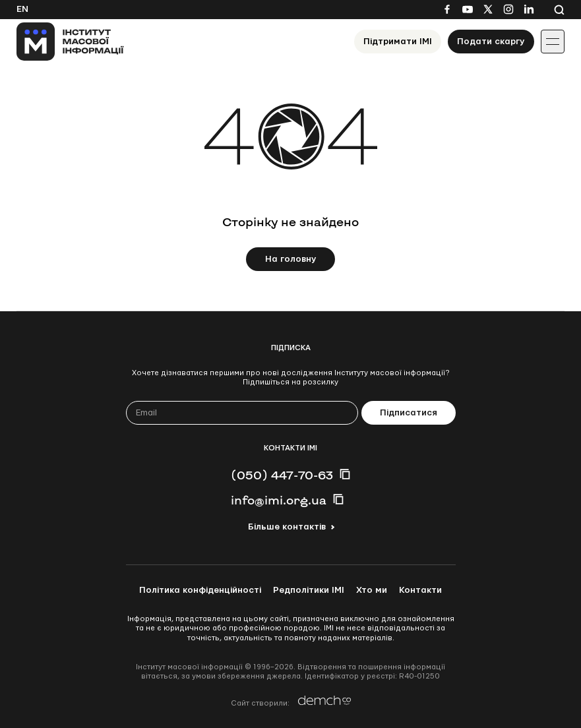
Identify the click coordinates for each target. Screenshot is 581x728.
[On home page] (70, 42)
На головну (291, 259)
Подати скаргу (491, 42)
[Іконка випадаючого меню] (553, 42)
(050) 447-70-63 (282, 475)
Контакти (420, 590)
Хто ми (372, 590)
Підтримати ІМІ (398, 42)
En (22, 9)
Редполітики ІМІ (309, 590)
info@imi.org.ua (279, 500)
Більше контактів (287, 527)
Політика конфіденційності (200, 590)
